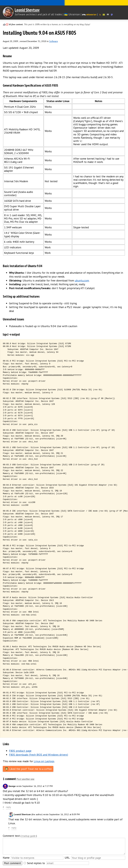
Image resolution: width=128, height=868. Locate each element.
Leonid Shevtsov (27, 10)
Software (54, 41)
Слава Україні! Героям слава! (64, 3)
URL (67, 858)
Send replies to (36, 863)
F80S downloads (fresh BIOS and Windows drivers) (39, 755)
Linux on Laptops (44, 761)
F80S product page (20, 751)
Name (6, 858)
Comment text (11, 836)
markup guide (29, 836)
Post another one (25, 779)
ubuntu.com (82, 280)
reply (8, 807)
